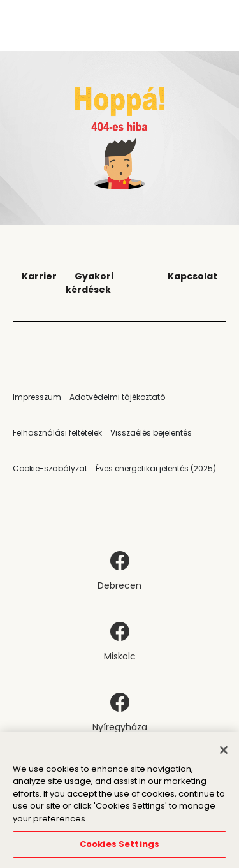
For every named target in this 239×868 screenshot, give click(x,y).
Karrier (39, 276)
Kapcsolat (192, 276)
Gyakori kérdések (90, 283)
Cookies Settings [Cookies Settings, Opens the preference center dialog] (119, 844)
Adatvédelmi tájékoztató (117, 397)
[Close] (224, 750)
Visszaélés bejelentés (151, 433)
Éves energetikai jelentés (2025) (156, 468)
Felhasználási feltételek (57, 433)
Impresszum (37, 397)
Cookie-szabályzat (50, 468)
